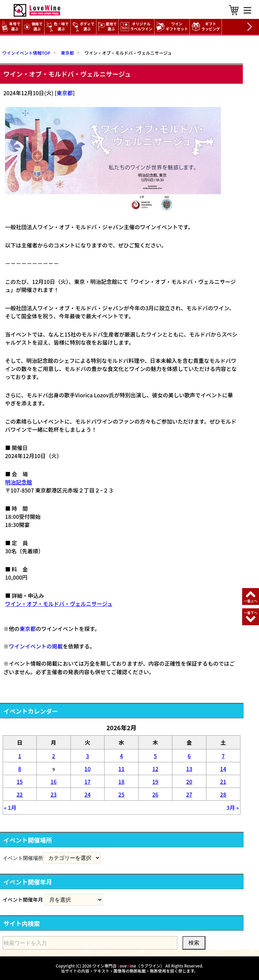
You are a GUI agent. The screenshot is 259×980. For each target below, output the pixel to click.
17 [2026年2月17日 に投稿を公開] (87, 782)
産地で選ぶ (107, 27)
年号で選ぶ (11, 27)
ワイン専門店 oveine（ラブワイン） (128, 966)
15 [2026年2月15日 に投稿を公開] (20, 782)
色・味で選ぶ (57, 27)
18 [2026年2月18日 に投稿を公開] (121, 782)
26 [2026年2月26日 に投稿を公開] (155, 794)
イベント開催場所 (23, 858)
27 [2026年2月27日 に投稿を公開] (189, 794)
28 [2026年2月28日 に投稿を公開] (223, 794)
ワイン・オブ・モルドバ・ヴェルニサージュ (59, 604)
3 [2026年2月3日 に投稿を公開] (88, 756)
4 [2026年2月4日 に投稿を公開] (121, 756)
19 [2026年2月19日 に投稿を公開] (155, 782)
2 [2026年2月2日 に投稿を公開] (53, 756)
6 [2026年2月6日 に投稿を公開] (189, 756)
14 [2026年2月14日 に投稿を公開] (223, 769)
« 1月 (10, 807)
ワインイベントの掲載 (36, 646)
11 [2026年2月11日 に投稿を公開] (121, 769)
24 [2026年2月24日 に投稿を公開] (87, 794)
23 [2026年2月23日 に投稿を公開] (54, 794)
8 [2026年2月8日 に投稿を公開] (20, 769)
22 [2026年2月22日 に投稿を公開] (20, 794)
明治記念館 (19, 482)
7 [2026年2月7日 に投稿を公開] (223, 756)
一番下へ (251, 613)
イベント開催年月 (23, 899)
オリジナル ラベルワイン (137, 27)
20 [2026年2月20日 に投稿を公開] (189, 782)
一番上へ (251, 601)
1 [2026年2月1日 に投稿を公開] (20, 756)
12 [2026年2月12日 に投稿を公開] (155, 769)
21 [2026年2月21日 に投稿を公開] (223, 782)
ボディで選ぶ (83, 27)
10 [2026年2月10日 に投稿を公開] (87, 769)
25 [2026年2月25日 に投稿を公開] (121, 794)
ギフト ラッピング (207, 27)
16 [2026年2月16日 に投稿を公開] (54, 782)
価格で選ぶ (33, 27)
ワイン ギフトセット (173, 27)
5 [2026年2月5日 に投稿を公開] (155, 756)
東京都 (65, 93)
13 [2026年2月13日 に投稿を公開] (189, 769)
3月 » (233, 807)
